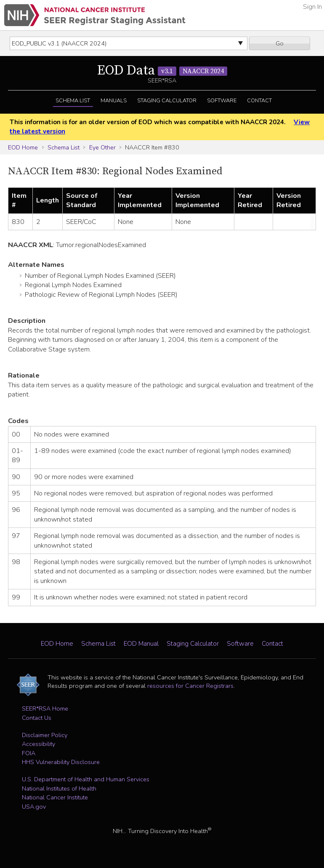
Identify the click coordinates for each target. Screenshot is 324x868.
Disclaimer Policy (45, 735)
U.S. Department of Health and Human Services (86, 779)
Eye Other (102, 147)
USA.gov (34, 807)
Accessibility (39, 744)
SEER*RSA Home (45, 708)
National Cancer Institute (55, 797)
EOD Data (162, 71)
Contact (259, 101)
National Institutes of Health (59, 788)
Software (222, 101)
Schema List (73, 101)
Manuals (114, 101)
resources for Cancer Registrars (190, 686)
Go (280, 43)
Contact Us (37, 718)
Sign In (312, 7)
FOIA (29, 753)
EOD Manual (141, 644)
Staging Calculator (167, 101)
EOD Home (23, 147)
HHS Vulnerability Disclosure (61, 762)
